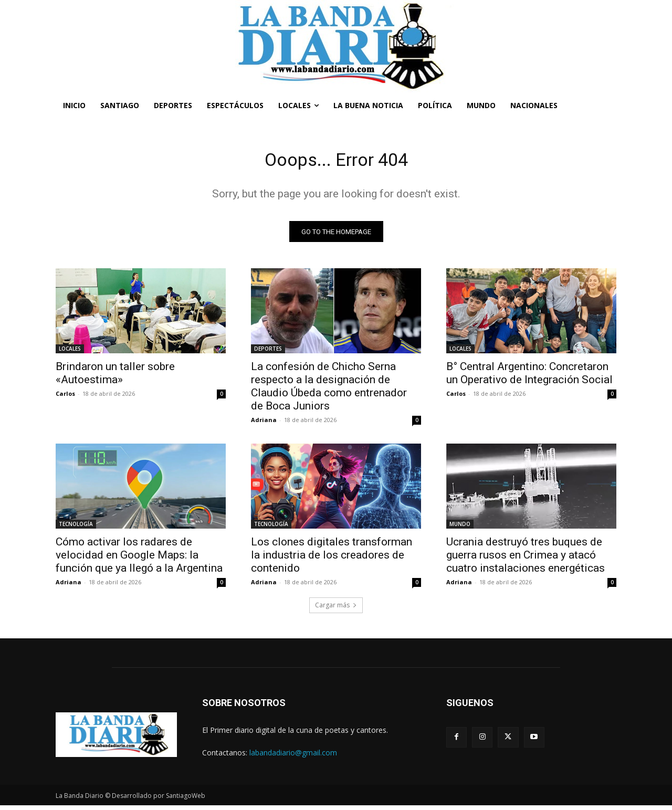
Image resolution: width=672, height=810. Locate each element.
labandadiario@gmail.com (293, 757)
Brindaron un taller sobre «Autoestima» (115, 377)
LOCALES (70, 353)
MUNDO (460, 528)
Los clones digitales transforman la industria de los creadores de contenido (332, 559)
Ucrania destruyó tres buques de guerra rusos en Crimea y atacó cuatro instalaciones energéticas (526, 559)
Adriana (264, 424)
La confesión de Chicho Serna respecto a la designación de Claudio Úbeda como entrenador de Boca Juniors (329, 390)
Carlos (65, 398)
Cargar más (336, 609)
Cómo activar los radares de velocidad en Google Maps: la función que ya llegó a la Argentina (139, 559)
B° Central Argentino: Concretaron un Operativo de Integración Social (529, 377)
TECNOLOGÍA (76, 528)
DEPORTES (268, 353)
